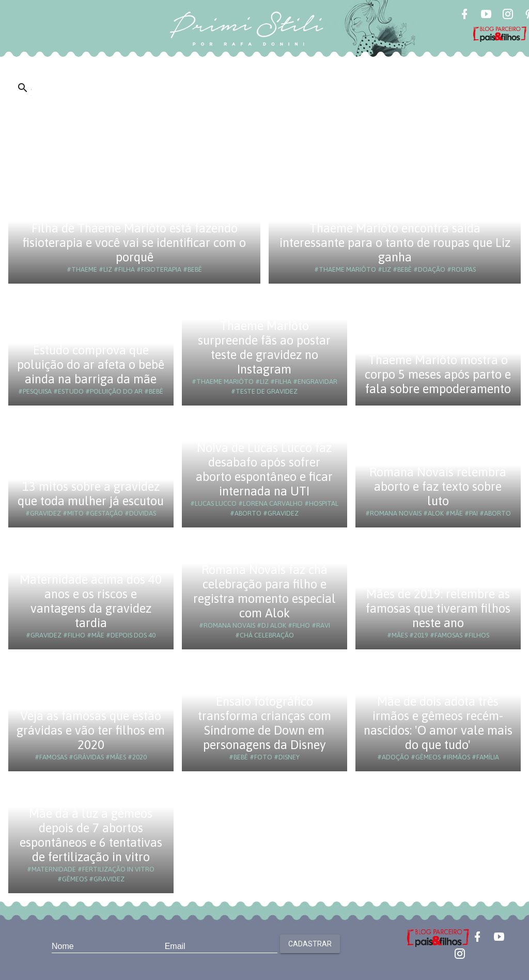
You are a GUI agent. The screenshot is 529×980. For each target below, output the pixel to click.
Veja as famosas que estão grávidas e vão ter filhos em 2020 (91, 730)
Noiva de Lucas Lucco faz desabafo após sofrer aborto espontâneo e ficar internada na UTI (264, 469)
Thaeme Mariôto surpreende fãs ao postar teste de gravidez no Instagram (264, 347)
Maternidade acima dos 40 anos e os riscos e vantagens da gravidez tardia (91, 601)
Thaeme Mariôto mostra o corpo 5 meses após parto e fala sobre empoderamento (438, 374)
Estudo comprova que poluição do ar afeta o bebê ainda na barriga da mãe (91, 364)
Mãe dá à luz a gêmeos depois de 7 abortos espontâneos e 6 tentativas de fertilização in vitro (91, 835)
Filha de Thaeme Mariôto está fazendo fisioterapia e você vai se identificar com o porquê (134, 243)
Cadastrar (310, 944)
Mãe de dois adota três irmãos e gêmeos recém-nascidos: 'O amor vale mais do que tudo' (438, 723)
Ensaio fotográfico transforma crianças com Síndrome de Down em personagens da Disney (264, 723)
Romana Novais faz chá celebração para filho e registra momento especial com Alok (264, 591)
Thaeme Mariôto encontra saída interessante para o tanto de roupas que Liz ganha (395, 243)
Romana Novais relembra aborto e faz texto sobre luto (438, 486)
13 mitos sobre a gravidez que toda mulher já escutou (91, 494)
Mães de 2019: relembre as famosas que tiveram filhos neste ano (438, 608)
